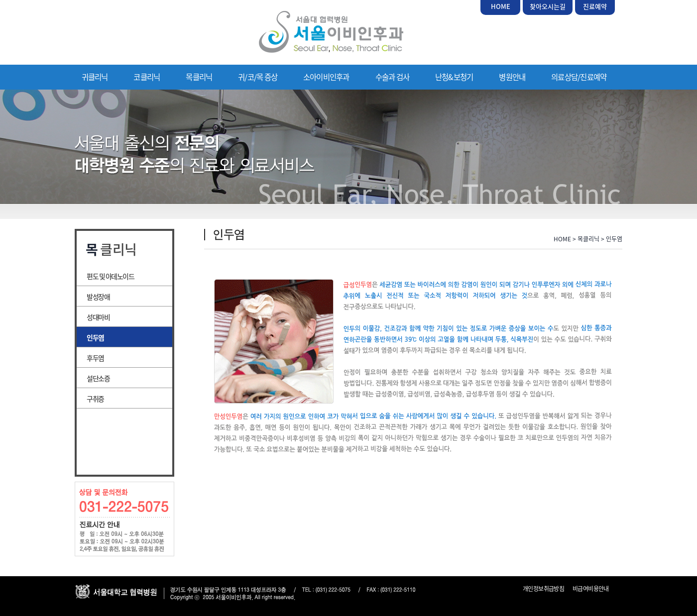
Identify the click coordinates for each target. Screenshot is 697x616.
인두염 (95, 337)
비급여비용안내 (591, 589)
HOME (501, 6)
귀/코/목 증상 (258, 77)
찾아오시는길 (548, 6)
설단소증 (98, 378)
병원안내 (512, 77)
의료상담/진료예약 (579, 77)
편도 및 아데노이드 (110, 276)
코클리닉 (147, 77)
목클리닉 (199, 77)
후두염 (95, 358)
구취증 (95, 399)
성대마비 (98, 317)
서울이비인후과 (331, 32)
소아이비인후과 (326, 77)
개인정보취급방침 (543, 589)
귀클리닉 (95, 77)
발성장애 (98, 297)
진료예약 (595, 6)
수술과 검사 (392, 77)
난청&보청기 (454, 77)
